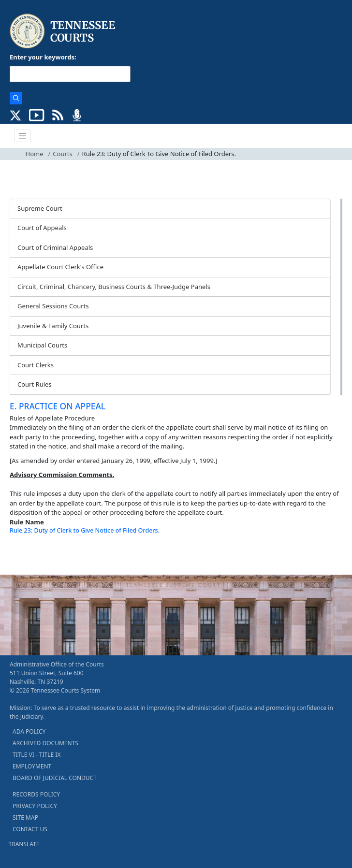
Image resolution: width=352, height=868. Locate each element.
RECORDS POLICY (36, 794)
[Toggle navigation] (23, 136)
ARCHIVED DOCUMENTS (45, 743)
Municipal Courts (42, 345)
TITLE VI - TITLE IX (37, 755)
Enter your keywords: (43, 57)
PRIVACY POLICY (35, 806)
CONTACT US (30, 829)
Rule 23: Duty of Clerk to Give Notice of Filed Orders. (85, 530)
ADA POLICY (29, 731)
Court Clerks (36, 365)
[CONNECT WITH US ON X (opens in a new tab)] (16, 115)
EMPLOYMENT (32, 766)
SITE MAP (25, 817)
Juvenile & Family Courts (53, 326)
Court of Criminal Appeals (55, 247)
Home (35, 154)
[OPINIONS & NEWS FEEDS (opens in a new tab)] (58, 115)
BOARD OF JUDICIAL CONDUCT (55, 778)
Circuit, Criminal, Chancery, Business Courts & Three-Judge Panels (114, 287)
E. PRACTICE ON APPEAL (58, 406)
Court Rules (35, 384)
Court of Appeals (42, 228)
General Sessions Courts (53, 306)
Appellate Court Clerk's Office (60, 267)
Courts (62, 154)
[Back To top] (26, 555)
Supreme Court (40, 208)
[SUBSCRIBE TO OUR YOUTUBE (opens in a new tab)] (37, 115)
